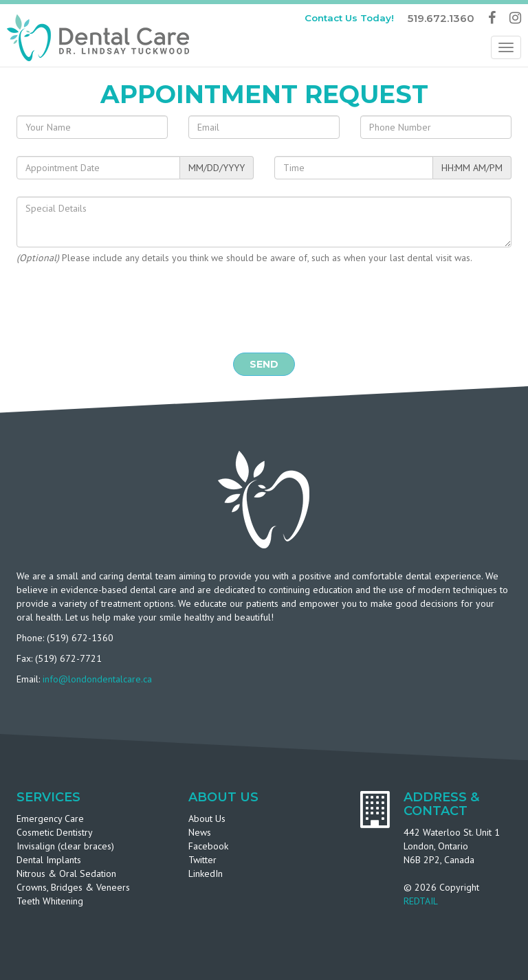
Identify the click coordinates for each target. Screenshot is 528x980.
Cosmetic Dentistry (55, 832)
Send (264, 364)
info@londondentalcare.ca (97, 679)
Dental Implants (49, 860)
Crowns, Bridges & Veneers (73, 887)
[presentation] (264, 309)
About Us (207, 818)
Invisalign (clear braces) (65, 846)
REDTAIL (421, 901)
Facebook (208, 846)
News (200, 832)
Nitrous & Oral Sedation (66, 873)
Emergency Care (50, 818)
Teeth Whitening (50, 901)
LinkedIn (206, 873)
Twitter (202, 860)
